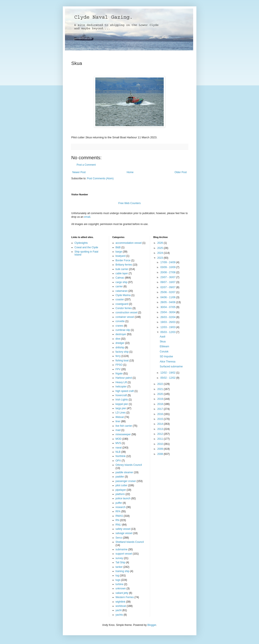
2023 (160, 258)
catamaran (122, 291)
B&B (118, 247)
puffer (119, 503)
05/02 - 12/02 (168, 378)
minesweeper (123, 434)
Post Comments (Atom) (100, 178)
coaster (120, 299)
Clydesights (81, 243)
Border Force (123, 260)
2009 (160, 449)
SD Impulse (166, 356)
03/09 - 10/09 (168, 267)
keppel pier (122, 404)
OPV (118, 461)
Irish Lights (122, 400)
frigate (119, 374)
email (87, 217)
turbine (120, 584)
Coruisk (164, 352)
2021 (160, 389)
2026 (160, 243)
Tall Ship (120, 562)
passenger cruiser (126, 481)
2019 (160, 399)
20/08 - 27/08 (168, 272)
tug (117, 575)
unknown (121, 589)
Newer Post (79, 172)
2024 (160, 253)
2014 (160, 424)
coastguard (122, 304)
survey (119, 558)
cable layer (122, 273)
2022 (160, 384)
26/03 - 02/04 (168, 317)
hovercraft (121, 395)
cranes (119, 326)
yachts (119, 615)
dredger (120, 343)
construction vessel (127, 313)
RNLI (118, 525)
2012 (160, 434)
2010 (160, 444)
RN (117, 520)
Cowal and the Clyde (86, 247)
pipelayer (121, 490)
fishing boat (122, 361)
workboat (121, 606)
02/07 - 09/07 (168, 287)
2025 (160, 248)
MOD (119, 439)
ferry (118, 356)
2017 (160, 409)
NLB (118, 452)
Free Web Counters (130, 203)
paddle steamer (124, 472)
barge (119, 252)
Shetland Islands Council (130, 542)
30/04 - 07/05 (168, 307)
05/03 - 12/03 (168, 332)
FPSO (119, 365)
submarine (122, 549)
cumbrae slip (123, 330)
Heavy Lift (121, 382)
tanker (119, 567)
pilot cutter (121, 485)
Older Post (181, 172)
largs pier (121, 408)
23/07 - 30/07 (168, 277)
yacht (119, 610)
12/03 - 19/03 (168, 327)
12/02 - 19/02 (168, 373)
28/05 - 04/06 (168, 302)
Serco (119, 538)
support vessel (124, 554)
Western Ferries (125, 597)
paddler (120, 477)
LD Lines (121, 413)
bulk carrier (122, 269)
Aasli (162, 337)
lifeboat (120, 417)
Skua (163, 342)
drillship (120, 348)
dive (118, 339)
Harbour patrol (124, 378)
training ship (123, 571)
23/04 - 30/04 (168, 312)
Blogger (152, 625)
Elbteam (164, 346)
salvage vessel (124, 533)
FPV (118, 369)
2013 (160, 429)
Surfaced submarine (171, 367)
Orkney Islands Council (129, 465)
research (121, 507)
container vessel (125, 317)
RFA (118, 511)
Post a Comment (86, 165)
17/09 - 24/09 (168, 262)
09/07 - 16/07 (168, 282)
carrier (119, 286)
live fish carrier (124, 426)
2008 (160, 454)
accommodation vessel (129, 243)
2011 (160, 439)
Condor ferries (124, 308)
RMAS (119, 516)
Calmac (120, 278)
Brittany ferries (124, 265)
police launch (123, 498)
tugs (118, 580)
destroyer (121, 334)
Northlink (121, 456)
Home (130, 172)
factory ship (122, 352)
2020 (160, 394)
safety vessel (123, 529)
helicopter (121, 387)
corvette (120, 321)
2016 (160, 414)
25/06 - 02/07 (168, 292)
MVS (118, 443)
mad (118, 430)
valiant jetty (122, 593)
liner (118, 421)
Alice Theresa (167, 362)
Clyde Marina (123, 295)
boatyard (121, 256)
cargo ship (121, 282)
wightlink (121, 602)
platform (120, 494)
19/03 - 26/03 (168, 322)
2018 (160, 404)
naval (119, 448)
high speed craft (125, 391)
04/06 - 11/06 (168, 297)
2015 (160, 419)
